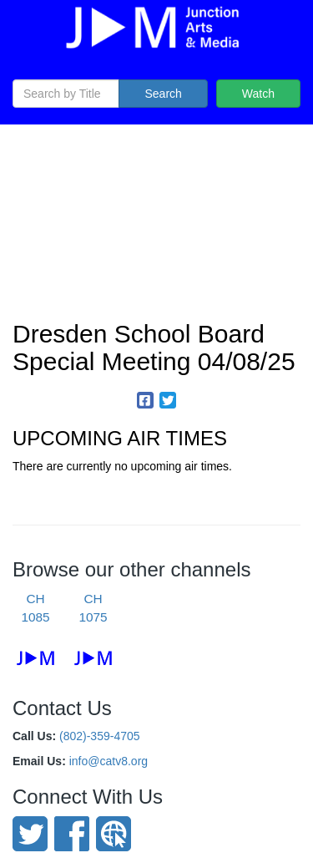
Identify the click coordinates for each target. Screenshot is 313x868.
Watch (258, 94)
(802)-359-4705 (100, 736)
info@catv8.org (109, 761)
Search (163, 94)
